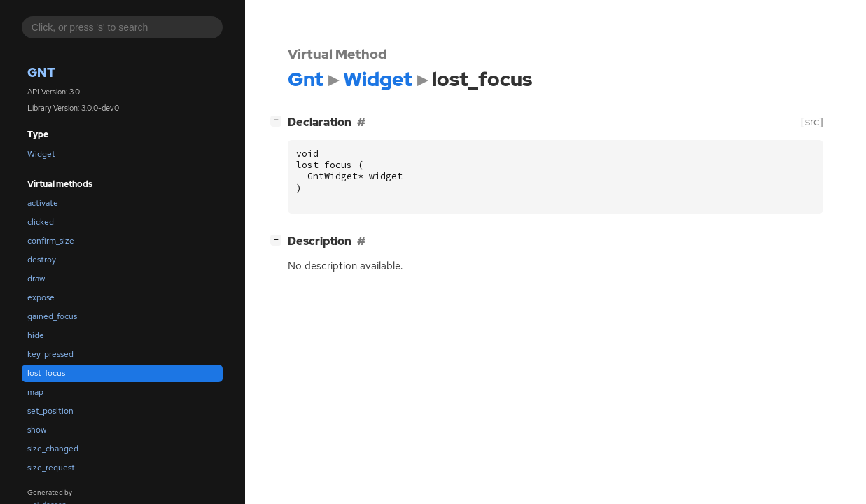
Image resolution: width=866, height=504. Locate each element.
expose (41, 297)
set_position (50, 411)
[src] (812, 121)
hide (36, 335)
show (37, 430)
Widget (41, 154)
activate (43, 203)
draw (36, 279)
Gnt (41, 72)
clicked (41, 222)
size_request (51, 468)
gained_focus (52, 316)
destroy (42, 260)
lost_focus (46, 373)
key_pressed (50, 354)
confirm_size (51, 241)
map (35, 392)
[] (279, 120)
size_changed (53, 449)
